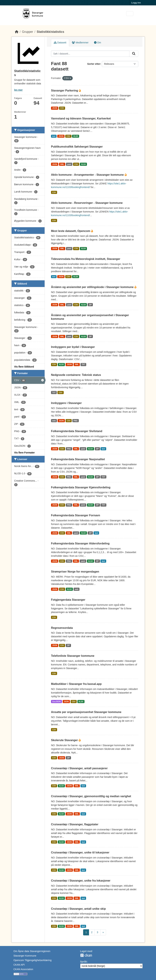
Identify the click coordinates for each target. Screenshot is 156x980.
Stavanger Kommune (25, 956)
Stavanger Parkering (65, 91)
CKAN (86, 955)
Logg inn (136, 3)
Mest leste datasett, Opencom (71, 231)
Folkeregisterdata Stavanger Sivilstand (77, 431)
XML (62, 164)
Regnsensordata (62, 628)
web (54, 421)
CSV (62, 108)
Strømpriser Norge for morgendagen (75, 572)
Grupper (27, 32)
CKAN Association (23, 969)
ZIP (90, 305)
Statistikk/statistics (50, 32)
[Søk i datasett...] (90, 54)
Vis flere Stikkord (24, 367)
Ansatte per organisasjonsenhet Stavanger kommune (86, 712)
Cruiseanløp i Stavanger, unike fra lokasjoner (81, 881)
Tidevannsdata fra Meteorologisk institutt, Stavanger (86, 259)
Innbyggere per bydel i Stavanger (73, 347)
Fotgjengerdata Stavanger (68, 600)
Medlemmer (80, 43)
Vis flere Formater (25, 453)
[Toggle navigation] (130, 14)
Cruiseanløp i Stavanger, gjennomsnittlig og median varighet (91, 796)
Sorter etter (94, 64)
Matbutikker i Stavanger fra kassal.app (76, 684)
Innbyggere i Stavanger (66, 403)
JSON (55, 108)
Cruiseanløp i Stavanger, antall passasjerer (79, 768)
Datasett (60, 43)
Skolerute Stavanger (65, 740)
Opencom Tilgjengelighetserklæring (33, 960)
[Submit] (134, 54)
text (54, 136)
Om (98, 43)
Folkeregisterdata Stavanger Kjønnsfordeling (81, 487)
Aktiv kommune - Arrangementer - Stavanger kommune (88, 175)
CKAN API (19, 965)
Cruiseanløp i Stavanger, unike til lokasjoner (80, 852)
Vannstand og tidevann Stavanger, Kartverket (81, 118)
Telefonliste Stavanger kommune (73, 656)
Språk (84, 962)
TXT (83, 364)
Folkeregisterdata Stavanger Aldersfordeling (80, 543)
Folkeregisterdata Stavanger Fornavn (76, 515)
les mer (18, 90)
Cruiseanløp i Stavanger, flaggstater (75, 824)
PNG (76, 421)
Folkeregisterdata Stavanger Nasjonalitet (78, 459)
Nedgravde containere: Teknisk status (76, 375)
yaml (69, 164)
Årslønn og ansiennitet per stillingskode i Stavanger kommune (93, 287)
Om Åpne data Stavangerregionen (32, 951)
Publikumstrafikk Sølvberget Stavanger (77, 147)
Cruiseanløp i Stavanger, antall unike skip (78, 909)
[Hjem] (17, 32)
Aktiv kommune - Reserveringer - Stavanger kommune (87, 203)
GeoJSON (56, 702)
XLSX (76, 136)
